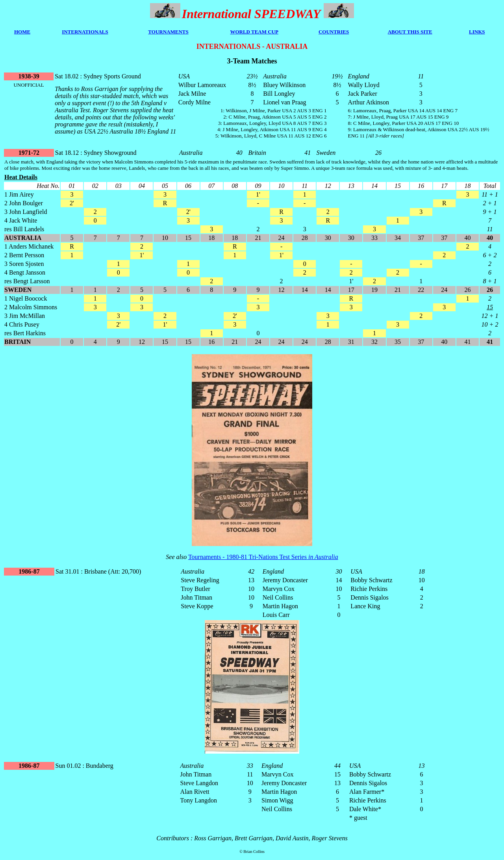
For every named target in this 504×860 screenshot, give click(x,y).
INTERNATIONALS (85, 32)
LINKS (477, 32)
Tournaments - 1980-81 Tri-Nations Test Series (263, 557)
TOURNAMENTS (168, 32)
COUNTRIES (334, 32)
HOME (22, 32)
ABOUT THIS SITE (410, 32)
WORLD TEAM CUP (254, 32)
